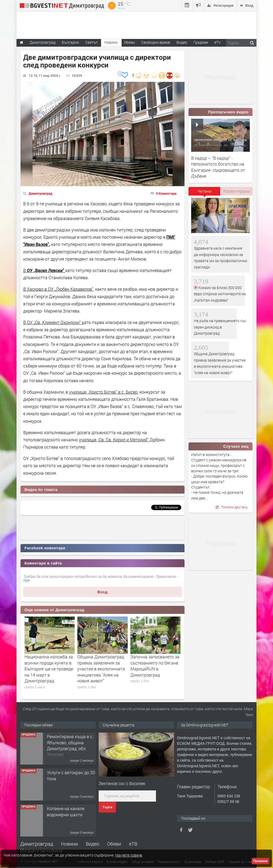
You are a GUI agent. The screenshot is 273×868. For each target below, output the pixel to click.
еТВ (133, 844)
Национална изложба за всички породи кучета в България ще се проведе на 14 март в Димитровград (49, 669)
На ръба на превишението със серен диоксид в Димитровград (220, 327)
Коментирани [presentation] (237, 191)
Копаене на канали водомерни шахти (66, 811)
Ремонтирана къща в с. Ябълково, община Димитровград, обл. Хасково (70, 745)
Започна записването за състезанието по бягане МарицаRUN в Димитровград (155, 666)
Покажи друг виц (232, 507)
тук (27, 580)
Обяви (114, 844)
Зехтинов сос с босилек (122, 783)
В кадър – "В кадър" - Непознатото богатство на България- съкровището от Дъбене (218, 167)
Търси (107, 807)
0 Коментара (166, 193)
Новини (111, 42)
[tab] (204, 193)
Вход (103, 592)
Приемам (260, 861)
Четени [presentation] (204, 191)
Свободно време (156, 42)
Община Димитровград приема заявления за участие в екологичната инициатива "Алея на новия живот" (101, 669)
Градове (201, 42)
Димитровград (40, 193)
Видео (93, 844)
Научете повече (129, 855)
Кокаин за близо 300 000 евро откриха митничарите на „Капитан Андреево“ (220, 294)
